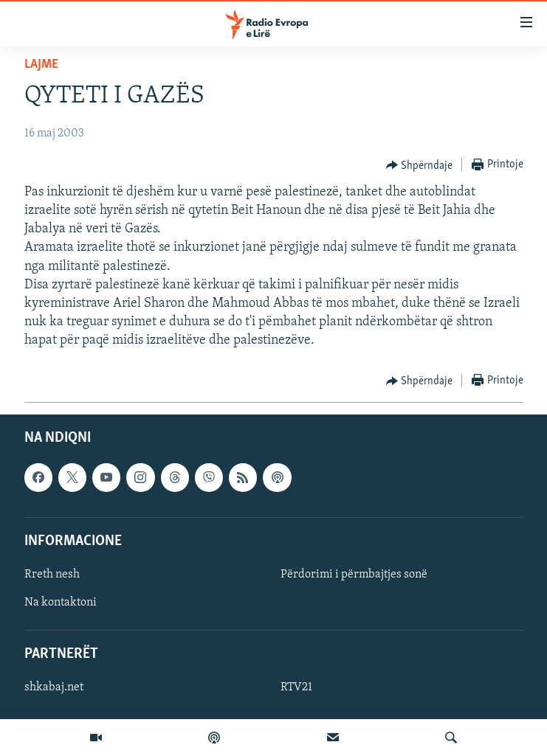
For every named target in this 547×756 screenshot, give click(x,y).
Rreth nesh (52, 575)
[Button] (420, 165)
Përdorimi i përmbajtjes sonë (354, 575)
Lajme (41, 65)
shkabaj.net (54, 687)
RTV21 (296, 687)
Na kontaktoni (61, 603)
